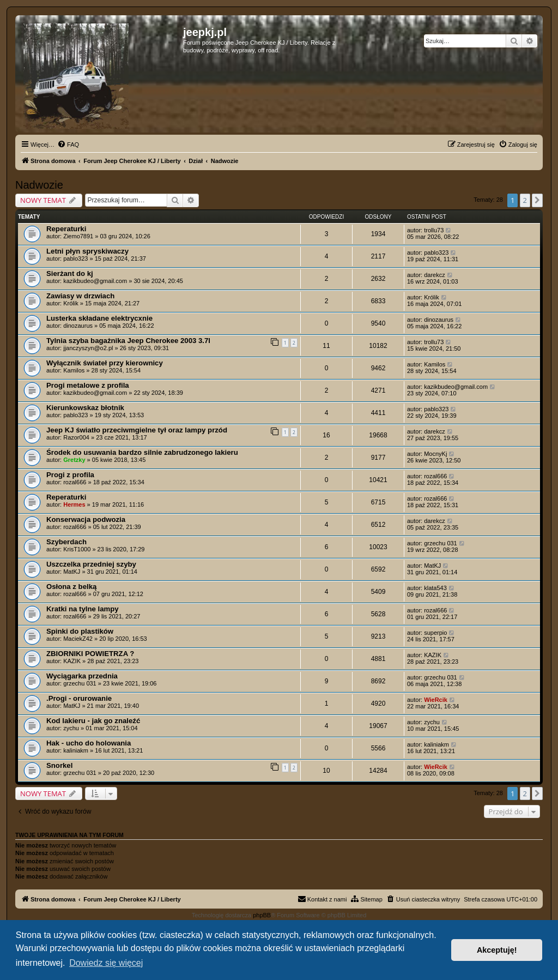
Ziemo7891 (78, 236)
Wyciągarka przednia (82, 676)
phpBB (262, 915)
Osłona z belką (71, 587)
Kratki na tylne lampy (83, 609)
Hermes (74, 504)
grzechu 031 (441, 543)
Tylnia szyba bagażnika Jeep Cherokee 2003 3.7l (128, 341)
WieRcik (436, 700)
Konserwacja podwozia (86, 519)
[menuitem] (68, 145)
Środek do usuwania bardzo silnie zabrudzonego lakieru (142, 452)
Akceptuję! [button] (497, 950)
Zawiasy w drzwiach (80, 296)
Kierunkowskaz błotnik (85, 408)
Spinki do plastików (80, 631)
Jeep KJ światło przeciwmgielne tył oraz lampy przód (137, 430)
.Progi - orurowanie (79, 698)
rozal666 (75, 482)
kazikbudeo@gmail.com (95, 281)
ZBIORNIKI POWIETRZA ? (90, 654)
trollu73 (434, 230)
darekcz (435, 275)
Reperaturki (66, 229)
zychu (71, 728)
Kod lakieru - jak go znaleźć (93, 721)
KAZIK (72, 661)
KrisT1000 (77, 549)
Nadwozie (39, 185)
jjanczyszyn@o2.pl (88, 348)
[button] (537, 200)
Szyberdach (66, 542)
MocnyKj (435, 454)
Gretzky (74, 460)
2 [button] (525, 200)
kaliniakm (76, 750)
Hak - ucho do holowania (89, 743)
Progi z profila (70, 475)
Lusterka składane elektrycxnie (99, 318)
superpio (435, 633)
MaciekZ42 (78, 639)
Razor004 (76, 437)
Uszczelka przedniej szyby (91, 564)
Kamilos (74, 370)
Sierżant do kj (70, 273)
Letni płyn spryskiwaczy (87, 251)
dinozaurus (78, 326)
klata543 (435, 588)
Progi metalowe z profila (88, 385)
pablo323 (75, 258)
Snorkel (59, 765)
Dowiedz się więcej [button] (106, 963)
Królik (71, 303)
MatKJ (72, 572)
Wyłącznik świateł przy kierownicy (105, 363)
